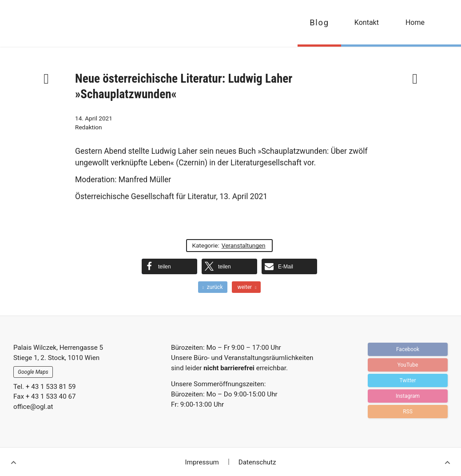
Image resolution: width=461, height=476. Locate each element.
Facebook (408, 349)
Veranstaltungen (244, 245)
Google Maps (33, 372)
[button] (169, 266)
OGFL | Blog (59, 23)
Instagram (408, 396)
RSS (408, 412)
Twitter (407, 380)
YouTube (408, 365)
